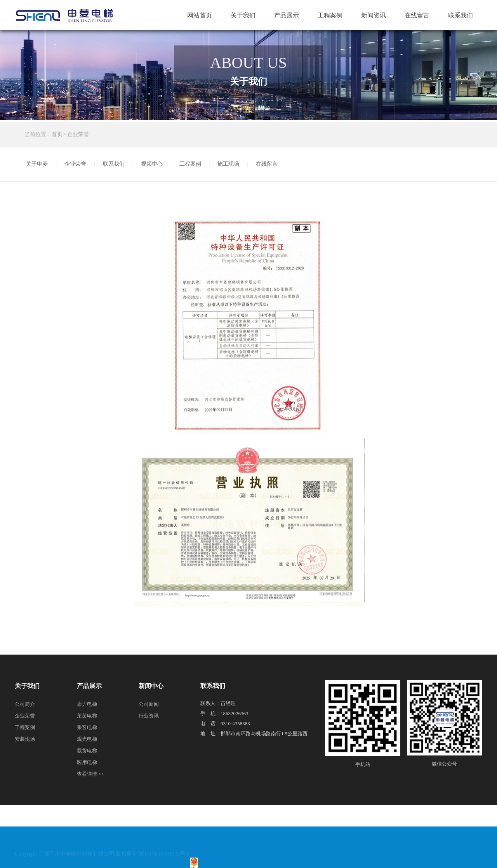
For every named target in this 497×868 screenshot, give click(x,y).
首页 (57, 135)
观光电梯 (87, 739)
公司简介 (25, 704)
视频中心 (152, 164)
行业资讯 (149, 716)
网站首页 (200, 15)
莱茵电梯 (87, 716)
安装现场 (25, 739)
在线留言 (417, 15)
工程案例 (330, 15)
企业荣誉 (75, 164)
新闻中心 (151, 686)
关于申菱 (37, 164)
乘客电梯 (87, 727)
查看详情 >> (90, 774)
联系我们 (461, 15)
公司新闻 (149, 704)
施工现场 (228, 164)
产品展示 (287, 15)
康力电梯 (87, 704)
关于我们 (243, 15)
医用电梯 (87, 762)
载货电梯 (87, 751)
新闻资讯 (374, 15)
